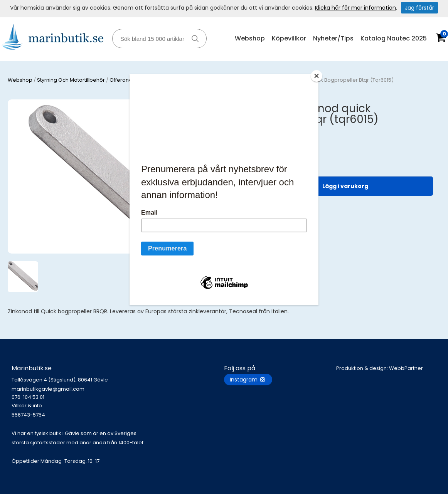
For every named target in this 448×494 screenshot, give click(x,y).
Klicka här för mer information (355, 8)
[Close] (317, 76)
